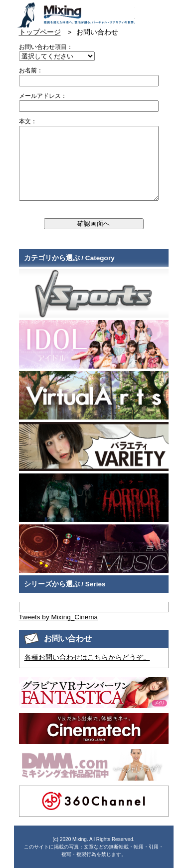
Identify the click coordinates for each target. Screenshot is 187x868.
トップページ (40, 32)
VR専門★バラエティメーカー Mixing (76, 15)
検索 (162, 11)
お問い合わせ (144, 11)
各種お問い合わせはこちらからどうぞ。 (87, 657)
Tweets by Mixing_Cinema (59, 617)
